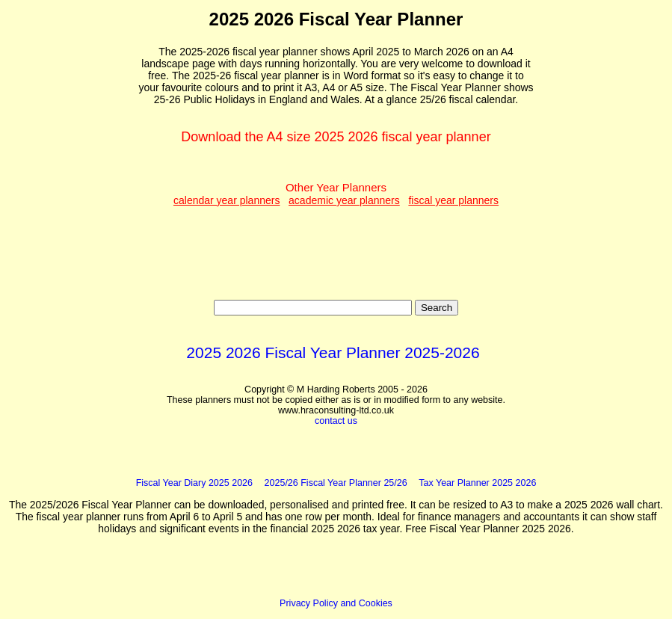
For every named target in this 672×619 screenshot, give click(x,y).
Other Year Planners (336, 194)
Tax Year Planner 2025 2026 (477, 483)
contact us (336, 421)
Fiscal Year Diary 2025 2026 (194, 483)
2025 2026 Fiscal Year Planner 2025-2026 (333, 352)
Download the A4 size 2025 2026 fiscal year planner (336, 137)
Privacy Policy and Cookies (336, 603)
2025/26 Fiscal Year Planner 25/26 (336, 483)
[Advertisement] (74, 232)
